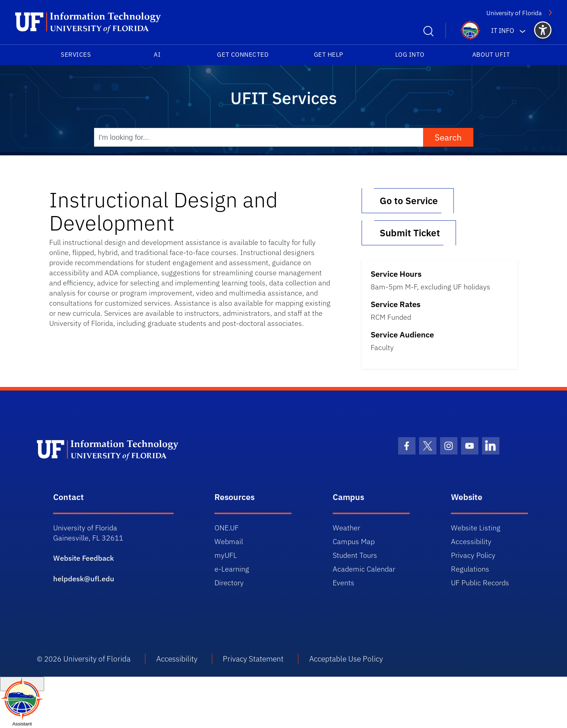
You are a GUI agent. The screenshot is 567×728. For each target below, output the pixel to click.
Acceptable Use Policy (346, 659)
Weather (346, 528)
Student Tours (355, 555)
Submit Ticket (409, 233)
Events (344, 583)
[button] (543, 30)
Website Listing (476, 528)
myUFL (226, 555)
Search (448, 137)
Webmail (229, 541)
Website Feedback (84, 558)
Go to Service (408, 201)
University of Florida (519, 13)
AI (157, 55)
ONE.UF (227, 528)
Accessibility (471, 541)
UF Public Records (480, 583)
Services (76, 55)
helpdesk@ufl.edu (84, 579)
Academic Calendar (364, 569)
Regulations (470, 569)
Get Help (329, 55)
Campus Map (354, 541)
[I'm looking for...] (259, 137)
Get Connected (243, 55)
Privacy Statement (253, 659)
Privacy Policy (473, 555)
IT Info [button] (503, 31)
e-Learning (232, 569)
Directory (229, 583)
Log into (410, 55)
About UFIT (491, 55)
